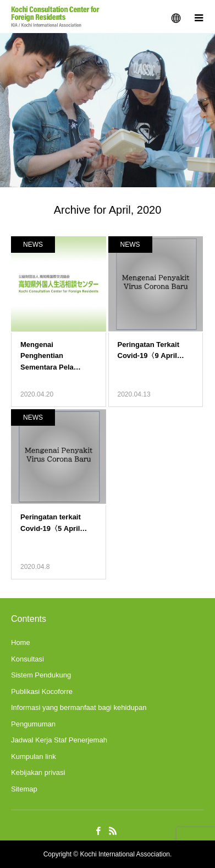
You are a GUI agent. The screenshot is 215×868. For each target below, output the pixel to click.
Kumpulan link (34, 756)
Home (21, 642)
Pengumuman (33, 724)
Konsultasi (27, 659)
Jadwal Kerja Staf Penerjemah (59, 740)
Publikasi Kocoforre (42, 691)
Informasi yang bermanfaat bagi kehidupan (79, 707)
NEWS (33, 245)
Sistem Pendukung (41, 675)
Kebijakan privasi (38, 772)
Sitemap (24, 789)
